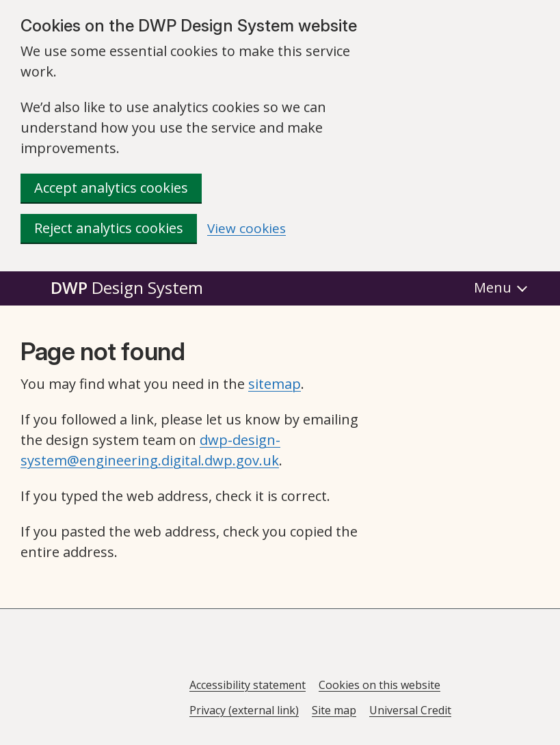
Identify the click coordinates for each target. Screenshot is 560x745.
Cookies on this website (379, 685)
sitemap (275, 384)
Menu (493, 287)
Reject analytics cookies (109, 228)
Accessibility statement (248, 685)
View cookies (246, 229)
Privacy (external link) (244, 710)
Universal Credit (410, 710)
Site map (334, 710)
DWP (127, 287)
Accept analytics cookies (111, 188)
